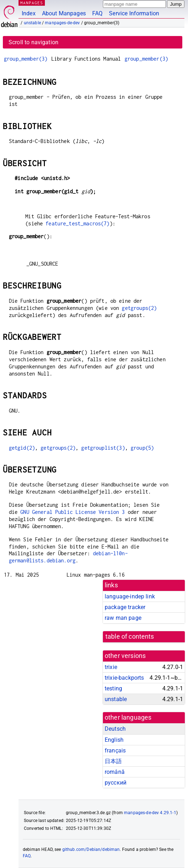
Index (29, 13)
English (114, 740)
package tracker (125, 607)
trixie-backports (124, 678)
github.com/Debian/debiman (91, 849)
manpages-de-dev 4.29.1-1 (150, 813)
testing (113, 688)
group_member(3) (26, 59)
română (115, 772)
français (115, 750)
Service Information (134, 13)
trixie (111, 667)
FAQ (97, 13)
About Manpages (64, 13)
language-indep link (130, 596)
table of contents (130, 637)
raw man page (123, 618)
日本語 (113, 761)
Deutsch (115, 729)
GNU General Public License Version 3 (72, 512)
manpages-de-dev (62, 23)
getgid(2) (22, 448)
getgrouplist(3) (103, 448)
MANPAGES (32, 3)
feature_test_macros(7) (77, 223)
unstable (32, 23)
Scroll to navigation (33, 42)
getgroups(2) (139, 308)
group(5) (142, 448)
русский (116, 783)
